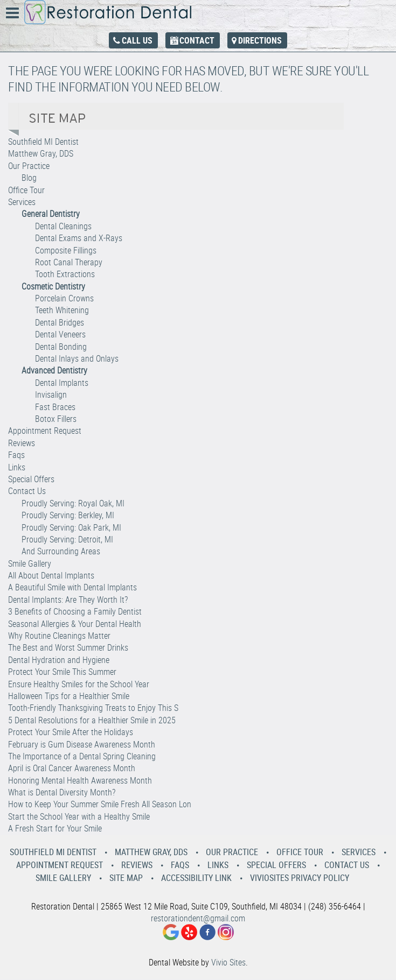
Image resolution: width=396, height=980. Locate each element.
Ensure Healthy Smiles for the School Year (79, 684)
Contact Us (27, 491)
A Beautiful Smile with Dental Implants (72, 587)
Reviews (22, 443)
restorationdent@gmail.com (198, 918)
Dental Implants (62, 383)
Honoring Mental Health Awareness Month (80, 780)
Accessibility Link (196, 878)
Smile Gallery (30, 563)
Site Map (126, 878)
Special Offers (31, 479)
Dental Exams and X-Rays (79, 238)
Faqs (16, 455)
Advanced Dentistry (54, 370)
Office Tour (26, 190)
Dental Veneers (60, 334)
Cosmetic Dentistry (53, 286)
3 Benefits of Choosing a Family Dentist (75, 611)
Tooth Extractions (65, 274)
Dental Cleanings (63, 226)
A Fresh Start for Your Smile (55, 828)
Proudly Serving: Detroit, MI (67, 539)
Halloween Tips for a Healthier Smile (69, 696)
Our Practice (29, 166)
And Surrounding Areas (61, 551)
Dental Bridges (60, 322)
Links (17, 467)
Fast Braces (55, 407)
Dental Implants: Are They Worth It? (68, 600)
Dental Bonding (61, 347)
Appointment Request (45, 431)
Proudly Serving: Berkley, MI (68, 515)
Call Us (137, 40)
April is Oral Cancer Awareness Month (72, 768)
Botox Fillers (56, 419)
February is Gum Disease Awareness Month (82, 744)
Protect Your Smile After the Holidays (71, 732)
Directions (260, 40)
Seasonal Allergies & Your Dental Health (75, 624)
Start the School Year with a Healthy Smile (79, 816)
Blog (29, 178)
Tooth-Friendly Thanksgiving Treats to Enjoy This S (93, 708)
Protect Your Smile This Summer (62, 672)
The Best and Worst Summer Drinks (68, 647)
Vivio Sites (228, 962)
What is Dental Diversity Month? (62, 792)
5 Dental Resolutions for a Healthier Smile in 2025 (92, 720)
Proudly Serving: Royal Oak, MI (73, 503)
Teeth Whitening (62, 310)
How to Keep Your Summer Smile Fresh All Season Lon (100, 804)
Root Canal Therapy (69, 262)
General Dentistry (51, 214)
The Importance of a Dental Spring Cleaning (82, 756)
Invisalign (51, 394)
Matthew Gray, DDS (41, 153)
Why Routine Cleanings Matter (59, 636)
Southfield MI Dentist (43, 142)
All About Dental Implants (51, 575)
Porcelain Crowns (64, 298)
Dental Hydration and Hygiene (59, 660)
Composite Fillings (66, 250)
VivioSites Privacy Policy (300, 878)
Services (22, 202)
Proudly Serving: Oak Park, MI (71, 527)
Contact (197, 40)
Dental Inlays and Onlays (77, 358)
